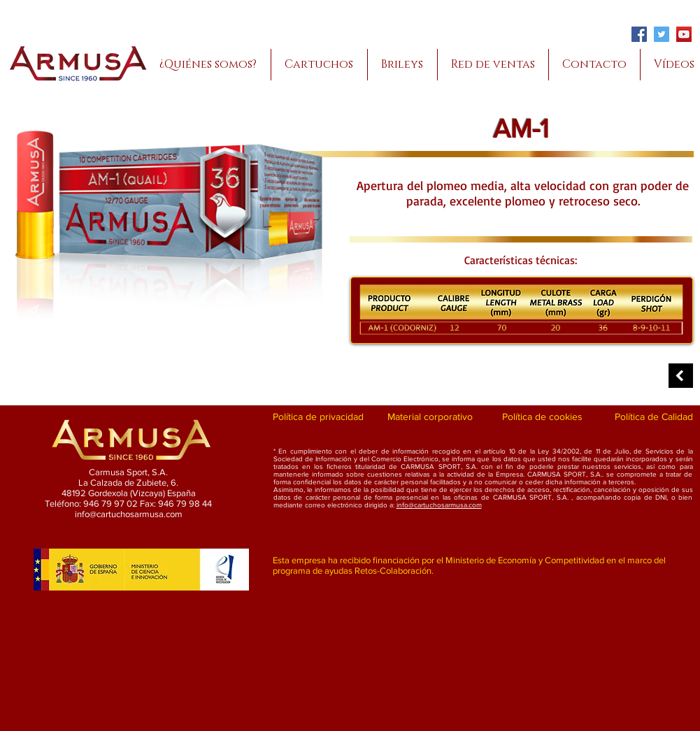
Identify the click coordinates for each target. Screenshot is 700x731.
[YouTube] (684, 34)
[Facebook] (639, 34)
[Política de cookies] (542, 417)
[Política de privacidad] (319, 417)
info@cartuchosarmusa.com (439, 505)
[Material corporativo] (430, 417)
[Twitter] (662, 34)
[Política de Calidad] (654, 417)
